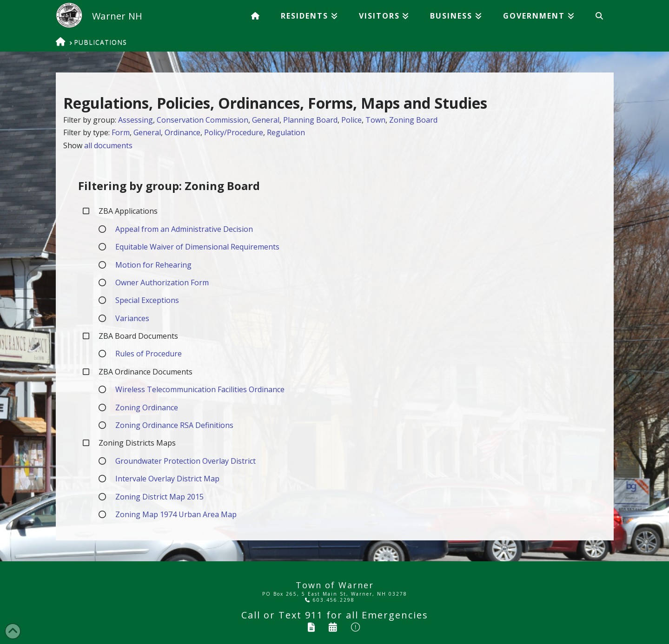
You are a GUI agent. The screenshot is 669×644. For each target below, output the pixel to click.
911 (314, 615)
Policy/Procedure (234, 132)
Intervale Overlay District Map (167, 479)
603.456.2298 (330, 600)
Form (121, 132)
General (266, 120)
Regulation (286, 132)
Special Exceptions (147, 300)
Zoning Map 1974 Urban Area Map (176, 514)
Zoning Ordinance (147, 407)
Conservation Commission (202, 120)
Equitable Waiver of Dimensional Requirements (197, 247)
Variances (132, 318)
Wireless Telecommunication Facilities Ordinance (200, 389)
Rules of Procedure (149, 354)
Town (375, 120)
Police (351, 120)
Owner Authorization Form (162, 283)
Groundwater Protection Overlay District (185, 461)
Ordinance (182, 132)
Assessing (136, 120)
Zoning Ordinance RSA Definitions (174, 425)
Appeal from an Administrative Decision (184, 229)
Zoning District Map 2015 (159, 497)
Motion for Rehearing (153, 265)
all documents (108, 145)
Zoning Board (413, 120)
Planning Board (310, 120)
